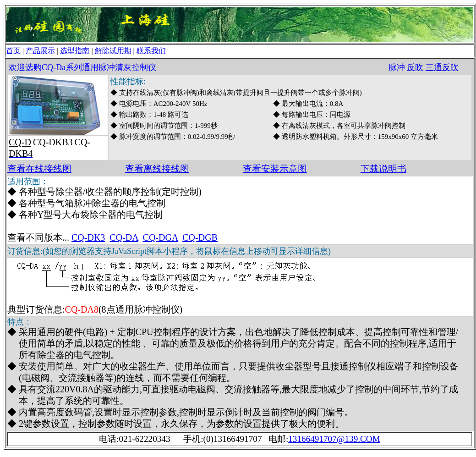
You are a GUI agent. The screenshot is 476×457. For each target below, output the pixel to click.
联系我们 (151, 51)
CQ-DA (124, 237)
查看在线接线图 (39, 169)
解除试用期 (113, 51)
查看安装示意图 (275, 169)
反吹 (415, 67)
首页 (13, 51)
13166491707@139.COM (334, 439)
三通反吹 (442, 67)
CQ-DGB (200, 237)
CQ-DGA (161, 237)
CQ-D (20, 142)
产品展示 (40, 51)
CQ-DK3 (88, 237)
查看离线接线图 (157, 169)
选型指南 (75, 51)
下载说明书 (383, 169)
